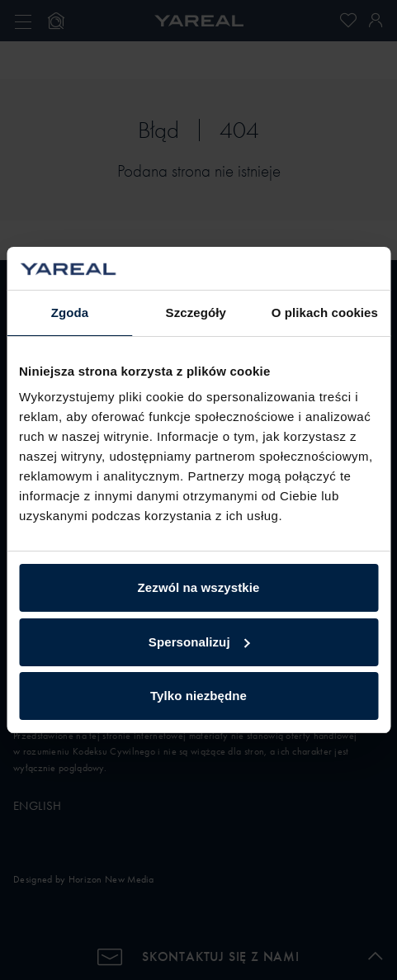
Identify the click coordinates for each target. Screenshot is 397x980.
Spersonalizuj (199, 642)
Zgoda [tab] (70, 312)
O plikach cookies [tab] (325, 312)
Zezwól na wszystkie (199, 587)
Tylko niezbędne (198, 696)
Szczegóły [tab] (196, 312)
